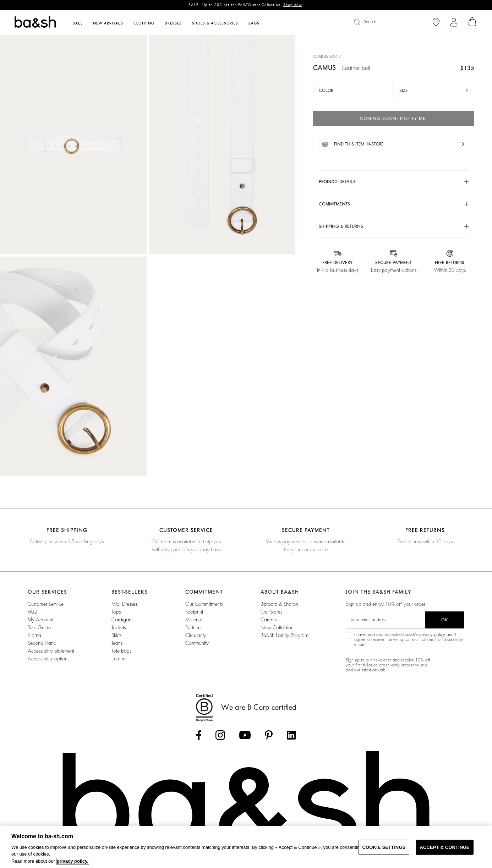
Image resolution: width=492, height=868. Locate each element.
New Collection (277, 627)
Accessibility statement (51, 651)
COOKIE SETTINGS (384, 847)
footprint (194, 612)
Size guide (39, 627)
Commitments (334, 204)
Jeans (117, 643)
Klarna (34, 635)
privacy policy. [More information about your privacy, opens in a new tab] (73, 861)
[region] (246, 847)
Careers (269, 620)
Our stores (271, 612)
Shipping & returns (341, 226)
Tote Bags (121, 651)
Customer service (46, 604)
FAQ (32, 612)
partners (193, 627)
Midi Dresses (124, 604)
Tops (116, 612)
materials (195, 620)
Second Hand (42, 643)
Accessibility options (48, 659)
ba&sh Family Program (285, 635)
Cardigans (122, 620)
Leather (119, 659)
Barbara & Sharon (279, 604)
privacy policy (432, 634)
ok (445, 620)
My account (40, 620)
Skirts (116, 635)
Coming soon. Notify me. (393, 119)
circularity (196, 635)
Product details (337, 182)
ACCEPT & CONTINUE (444, 847)
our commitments (204, 604)
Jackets (119, 627)
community (197, 643)
